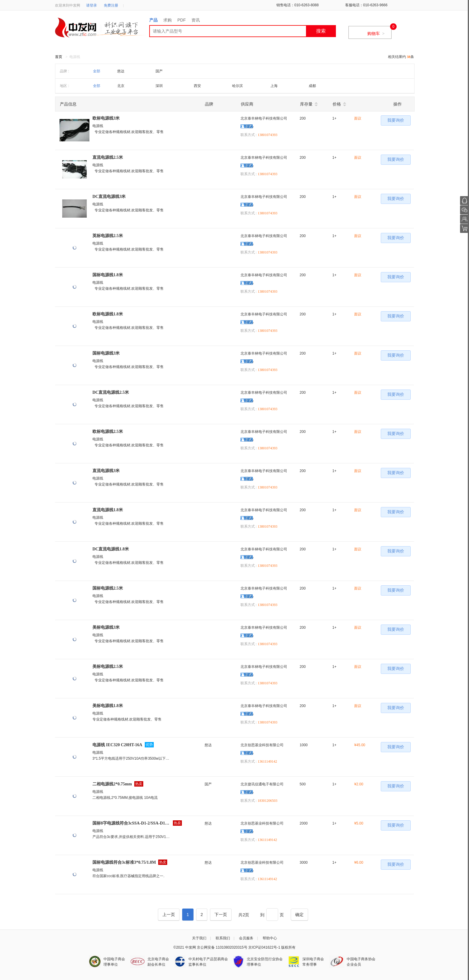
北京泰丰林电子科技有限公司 (264, 118)
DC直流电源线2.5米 (111, 392)
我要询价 (396, 120)
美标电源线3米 (106, 627)
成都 (312, 86)
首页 (59, 57)
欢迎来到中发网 (68, 5)
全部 (97, 71)
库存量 (306, 104)
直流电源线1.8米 (108, 510)
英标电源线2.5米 (108, 236)
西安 (197, 86)
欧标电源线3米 (106, 118)
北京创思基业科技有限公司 (262, 745)
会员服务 (246, 938)
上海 (274, 86)
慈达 (121, 71)
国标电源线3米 (106, 353)
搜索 (321, 31)
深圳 (159, 86)
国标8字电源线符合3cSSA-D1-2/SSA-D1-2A (131, 823)
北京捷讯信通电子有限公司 (262, 784)
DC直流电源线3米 (109, 197)
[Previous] (169, 915)
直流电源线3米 (106, 471)
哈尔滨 (237, 86)
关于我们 (199, 938)
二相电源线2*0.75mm (112, 784)
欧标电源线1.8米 (108, 314)
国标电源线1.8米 (108, 275)
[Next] (221, 915)
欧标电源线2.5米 (108, 432)
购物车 (376, 33)
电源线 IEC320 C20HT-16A (117, 745)
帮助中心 (270, 938)
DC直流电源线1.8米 (111, 549)
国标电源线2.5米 (108, 588)
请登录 (92, 5)
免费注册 (111, 5)
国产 (159, 71)
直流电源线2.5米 (108, 157)
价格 (337, 104)
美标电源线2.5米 (108, 667)
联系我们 (223, 938)
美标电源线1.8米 (108, 706)
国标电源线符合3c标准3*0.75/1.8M (124, 862)
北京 (121, 86)
